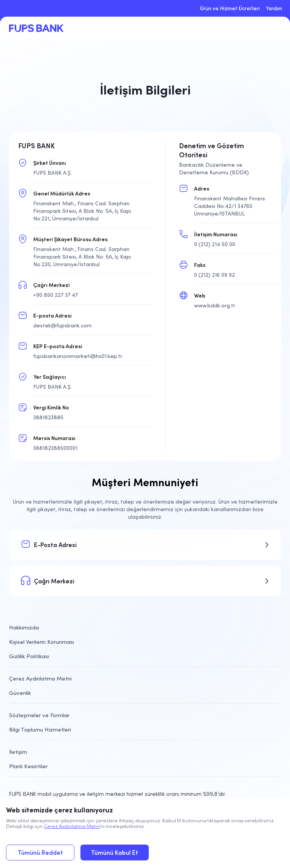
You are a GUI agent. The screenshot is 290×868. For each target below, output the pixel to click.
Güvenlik (20, 693)
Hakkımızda (24, 627)
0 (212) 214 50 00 (215, 244)
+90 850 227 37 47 (56, 295)
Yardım (274, 8)
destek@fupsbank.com (62, 325)
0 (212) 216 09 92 (214, 275)
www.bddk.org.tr (215, 305)
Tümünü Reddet (40, 852)
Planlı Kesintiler (28, 766)
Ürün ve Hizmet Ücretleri (230, 8)
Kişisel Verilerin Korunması (42, 642)
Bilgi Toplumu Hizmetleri (40, 729)
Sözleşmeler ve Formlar (39, 715)
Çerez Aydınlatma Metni (72, 826)
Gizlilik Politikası (29, 656)
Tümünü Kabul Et (115, 852)
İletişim (18, 752)
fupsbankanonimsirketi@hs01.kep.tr (78, 356)
